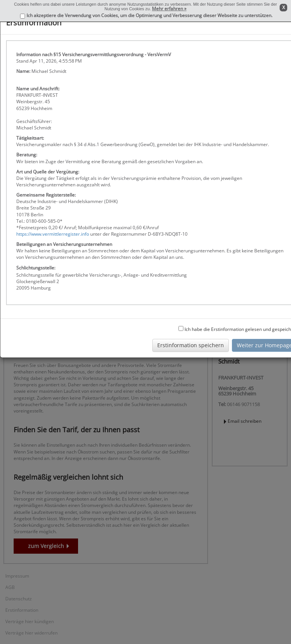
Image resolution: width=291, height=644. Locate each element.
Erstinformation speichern (191, 345)
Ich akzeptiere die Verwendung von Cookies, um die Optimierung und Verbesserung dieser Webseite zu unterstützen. (149, 15)
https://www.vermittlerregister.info (53, 234)
